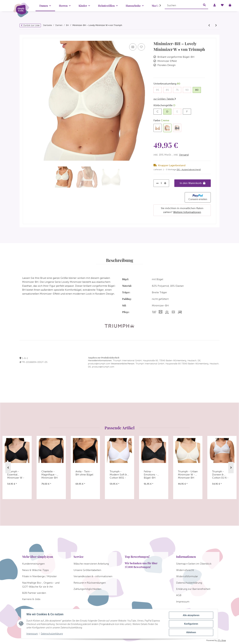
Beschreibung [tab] (120, 260)
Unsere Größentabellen (87, 570)
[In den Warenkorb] (25, 36)
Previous (8, 468)
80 (198, 90)
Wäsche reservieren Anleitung (91, 564)
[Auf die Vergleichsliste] (133, 47)
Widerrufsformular (187, 576)
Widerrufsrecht (185, 570)
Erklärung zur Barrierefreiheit (193, 589)
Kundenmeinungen (33, 564)
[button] (158, 6)
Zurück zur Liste (31, 25)
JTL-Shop (222, 640)
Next (231, 468)
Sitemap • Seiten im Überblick (194, 564)
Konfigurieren (191, 624)
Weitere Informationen (187, 212)
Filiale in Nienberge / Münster (39, 576)
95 (159, 90)
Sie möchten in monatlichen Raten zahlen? (182, 210)
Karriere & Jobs (31, 599)
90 (188, 90)
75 (179, 90)
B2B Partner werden (34, 593)
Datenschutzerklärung (52, 634)
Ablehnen (191, 632)
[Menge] (161, 183)
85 (169, 90)
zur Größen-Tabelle (165, 99)
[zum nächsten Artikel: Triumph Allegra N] (216, 25)
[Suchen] (183, 5)
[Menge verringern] (157, 183)
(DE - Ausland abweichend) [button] (189, 170)
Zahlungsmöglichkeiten (87, 589)
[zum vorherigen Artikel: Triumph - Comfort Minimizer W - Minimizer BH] (209, 25)
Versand (184, 155)
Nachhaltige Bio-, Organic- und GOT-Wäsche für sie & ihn (41, 585)
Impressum (32, 634)
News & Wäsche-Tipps (35, 570)
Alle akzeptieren (191, 615)
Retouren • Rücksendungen (90, 583)
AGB (179, 595)
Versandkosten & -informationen (93, 576)
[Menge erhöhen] (166, 183)
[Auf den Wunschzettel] (141, 47)
